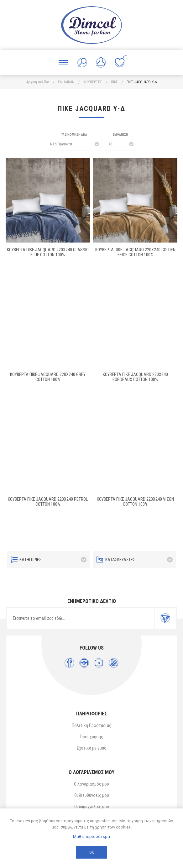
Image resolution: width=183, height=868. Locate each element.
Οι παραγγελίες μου (92, 807)
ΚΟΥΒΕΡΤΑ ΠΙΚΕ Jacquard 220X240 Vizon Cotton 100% (135, 502)
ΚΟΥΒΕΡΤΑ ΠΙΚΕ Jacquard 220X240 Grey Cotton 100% (48, 377)
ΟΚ (91, 852)
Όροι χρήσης (92, 737)
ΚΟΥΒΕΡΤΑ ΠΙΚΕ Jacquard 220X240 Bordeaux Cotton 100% (135, 377)
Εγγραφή (165, 618)
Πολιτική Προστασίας (91, 725)
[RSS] (114, 663)
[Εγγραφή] (81, 618)
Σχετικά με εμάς (91, 748)
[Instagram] (84, 663)
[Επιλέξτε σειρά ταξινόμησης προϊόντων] (74, 144)
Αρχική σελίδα (38, 82)
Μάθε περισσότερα (91, 837)
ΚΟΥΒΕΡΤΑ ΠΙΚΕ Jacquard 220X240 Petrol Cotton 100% (48, 502)
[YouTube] (99, 663)
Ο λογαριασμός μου (91, 784)
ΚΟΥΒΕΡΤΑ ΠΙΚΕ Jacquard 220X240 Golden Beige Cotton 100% (135, 252)
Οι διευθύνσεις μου (92, 795)
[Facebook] (69, 663)
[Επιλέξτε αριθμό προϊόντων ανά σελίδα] (121, 144)
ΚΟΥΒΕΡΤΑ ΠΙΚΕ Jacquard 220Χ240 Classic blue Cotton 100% (48, 252)
